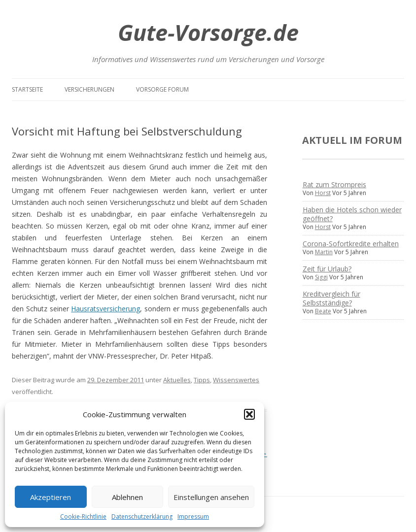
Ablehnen (127, 497)
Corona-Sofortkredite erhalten (351, 244)
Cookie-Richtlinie (83, 516)
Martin (324, 252)
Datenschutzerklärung (142, 516)
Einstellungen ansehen (211, 497)
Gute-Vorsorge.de (208, 32)
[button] (249, 414)
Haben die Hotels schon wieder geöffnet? (352, 214)
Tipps (202, 380)
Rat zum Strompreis (334, 184)
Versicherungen (89, 89)
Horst (323, 193)
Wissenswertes (236, 380)
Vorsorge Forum (162, 89)
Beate (323, 311)
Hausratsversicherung (105, 309)
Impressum (193, 516)
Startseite (27, 89)
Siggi (321, 277)
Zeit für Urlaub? (327, 269)
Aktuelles (177, 380)
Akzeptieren (51, 497)
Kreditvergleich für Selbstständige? (331, 298)
